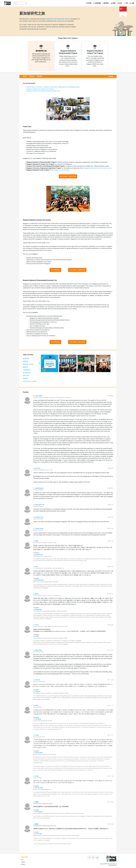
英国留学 (25, 379)
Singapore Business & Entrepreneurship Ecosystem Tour (43, 91)
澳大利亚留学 (27, 373)
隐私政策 (23, 864)
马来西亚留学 (27, 370)
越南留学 (25, 367)
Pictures (32, 76)
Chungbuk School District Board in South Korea (97, 168)
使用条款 (23, 862)
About (25, 76)
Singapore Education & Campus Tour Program (40, 89)
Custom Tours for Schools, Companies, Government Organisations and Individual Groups (53, 87)
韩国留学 (25, 362)
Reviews (40, 76)
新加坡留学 (26, 359)
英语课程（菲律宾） (29, 364)
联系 (22, 860)
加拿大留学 (26, 376)
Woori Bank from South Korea (60, 170)
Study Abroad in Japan (30, 381)
